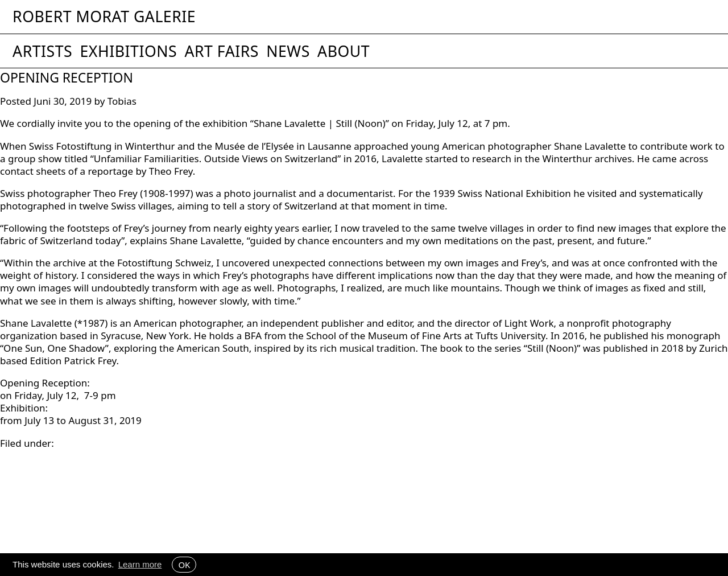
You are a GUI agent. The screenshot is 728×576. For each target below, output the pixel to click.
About (344, 51)
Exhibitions (128, 51)
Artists (42, 51)
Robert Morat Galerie (104, 17)
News (288, 51)
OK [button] (184, 565)
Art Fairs (221, 51)
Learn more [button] (140, 564)
